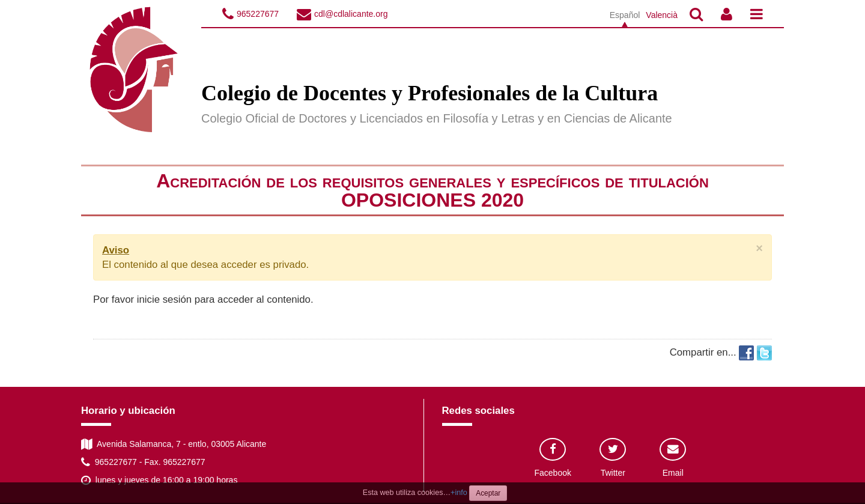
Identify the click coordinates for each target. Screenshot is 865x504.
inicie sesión (164, 299)
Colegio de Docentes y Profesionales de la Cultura (429, 93)
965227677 (258, 14)
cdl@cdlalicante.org (351, 14)
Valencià (662, 15)
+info (459, 493)
